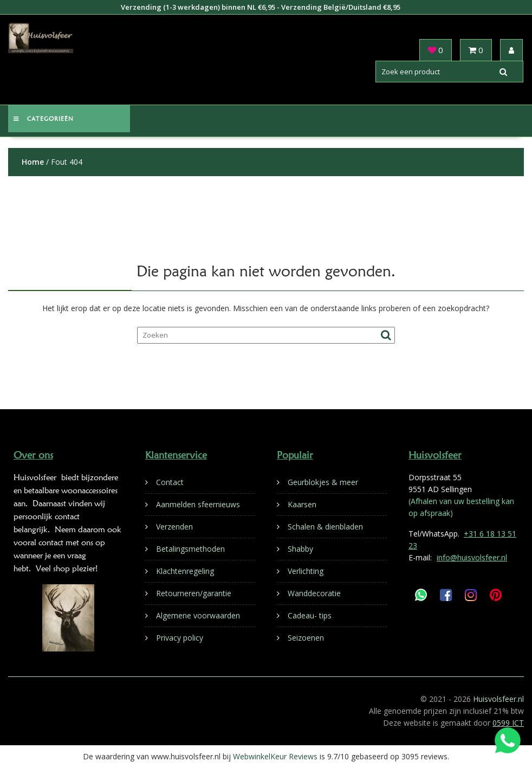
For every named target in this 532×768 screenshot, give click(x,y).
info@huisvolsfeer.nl (472, 557)
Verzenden (174, 527)
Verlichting (306, 571)
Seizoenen (306, 638)
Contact (170, 482)
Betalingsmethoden (190, 549)
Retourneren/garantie (194, 593)
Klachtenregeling (185, 571)
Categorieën (44, 119)
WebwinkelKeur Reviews (275, 756)
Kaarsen (302, 504)
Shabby (300, 549)
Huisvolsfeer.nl (498, 699)
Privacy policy (180, 638)
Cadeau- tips (310, 615)
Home (33, 162)
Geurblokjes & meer (323, 482)
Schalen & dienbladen (325, 527)
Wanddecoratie (314, 593)
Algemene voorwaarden (198, 615)
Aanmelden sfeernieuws (198, 504)
